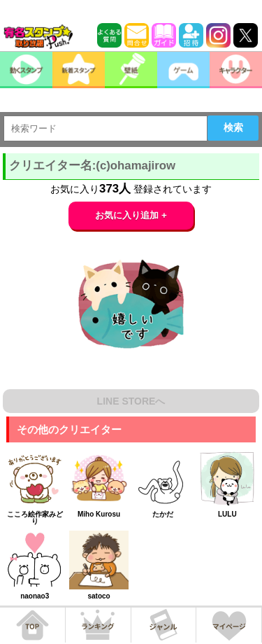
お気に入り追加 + (131, 215)
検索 (233, 127)
